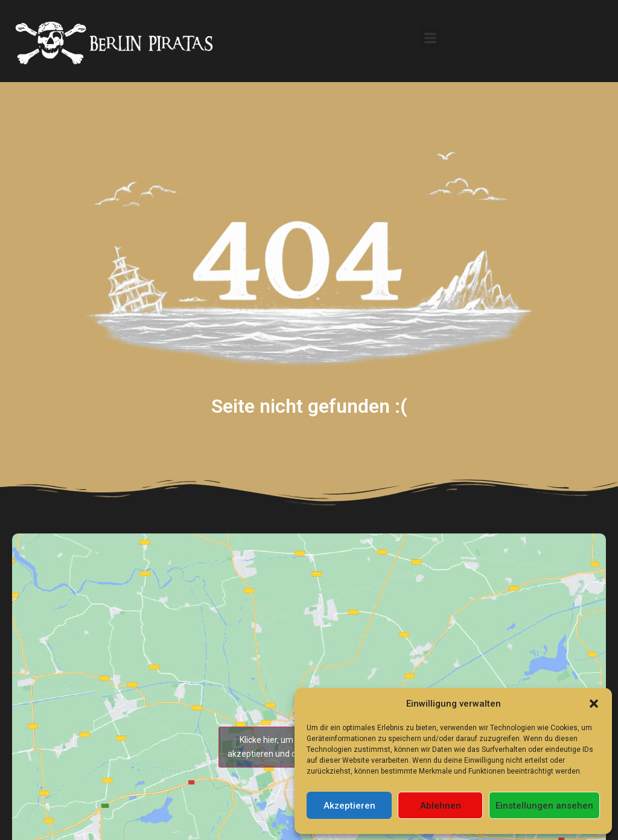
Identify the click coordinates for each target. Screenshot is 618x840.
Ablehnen (441, 806)
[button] (594, 704)
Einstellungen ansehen (544, 806)
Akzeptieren (349, 806)
